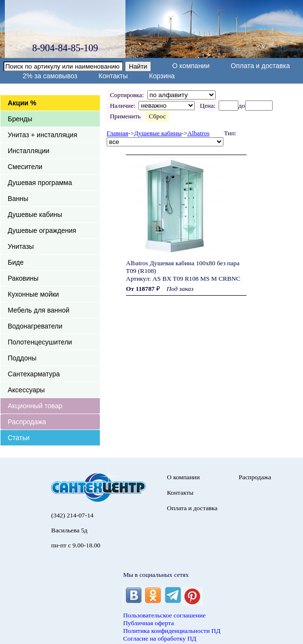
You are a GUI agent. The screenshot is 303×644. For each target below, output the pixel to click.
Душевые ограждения (42, 230)
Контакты (113, 76)
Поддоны (22, 358)
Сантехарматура (34, 374)
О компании (191, 66)
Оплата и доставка (260, 66)
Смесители (25, 167)
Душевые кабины (35, 215)
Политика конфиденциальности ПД (172, 631)
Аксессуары (26, 390)
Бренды (20, 119)
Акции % (22, 103)
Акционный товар (35, 406)
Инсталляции (28, 151)
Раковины (23, 278)
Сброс (158, 116)
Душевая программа (40, 183)
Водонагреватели (35, 326)
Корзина (162, 76)
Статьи (19, 438)
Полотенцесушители (40, 342)
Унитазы (21, 246)
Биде (16, 262)
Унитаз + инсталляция (42, 135)
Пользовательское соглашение (164, 615)
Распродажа (27, 422)
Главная (117, 133)
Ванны (18, 199)
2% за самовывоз (50, 76)
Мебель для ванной (39, 310)
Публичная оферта (148, 623)
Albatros (198, 133)
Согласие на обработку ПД (160, 638)
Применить (125, 116)
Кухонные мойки (33, 294)
